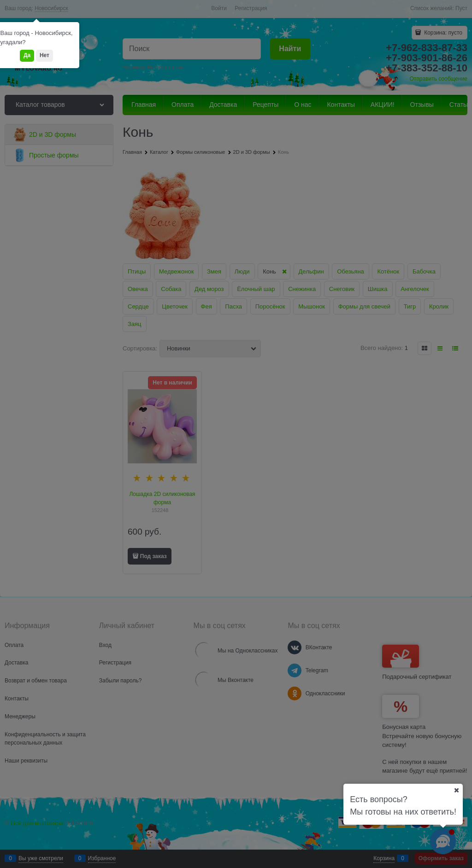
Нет (44, 55)
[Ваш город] (456, 790)
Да (27, 55)
